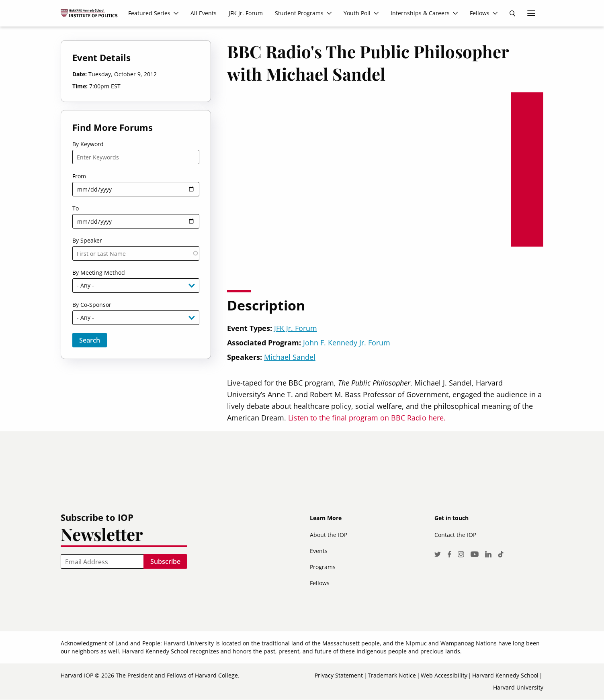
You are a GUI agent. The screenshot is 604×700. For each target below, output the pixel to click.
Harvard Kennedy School (505, 675)
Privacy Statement (339, 675)
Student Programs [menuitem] (299, 13)
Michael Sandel (290, 357)
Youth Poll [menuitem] (357, 13)
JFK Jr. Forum (296, 328)
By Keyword (88, 144)
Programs (323, 567)
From (79, 176)
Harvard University (518, 687)
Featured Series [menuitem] (149, 13)
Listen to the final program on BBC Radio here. (367, 418)
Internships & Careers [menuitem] (420, 13)
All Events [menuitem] (204, 13)
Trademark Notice (392, 675)
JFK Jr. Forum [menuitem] (246, 13)
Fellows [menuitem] (480, 13)
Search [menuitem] (512, 13)
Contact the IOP (455, 535)
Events (319, 551)
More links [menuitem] (531, 13)
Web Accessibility (444, 675)
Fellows (320, 583)
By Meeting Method (99, 272)
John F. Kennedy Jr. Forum (347, 343)
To (76, 208)
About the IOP (329, 535)
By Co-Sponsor (92, 305)
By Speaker (87, 240)
